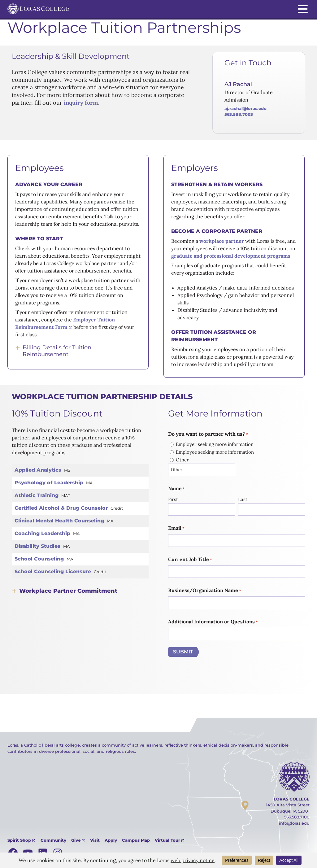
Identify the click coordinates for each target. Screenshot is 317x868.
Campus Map (136, 840)
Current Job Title (190, 560)
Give (76, 840)
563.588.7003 (239, 114)
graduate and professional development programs (231, 256)
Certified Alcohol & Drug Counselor (61, 508)
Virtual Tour (167, 840)
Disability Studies (37, 546)
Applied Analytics (38, 470)
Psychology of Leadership (49, 483)
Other (182, 460)
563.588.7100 (297, 817)
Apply (111, 840)
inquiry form (80, 103)
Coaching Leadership (42, 533)
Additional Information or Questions (213, 622)
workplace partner (222, 241)
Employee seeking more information (215, 452)
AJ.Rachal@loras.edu (245, 108)
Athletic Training (37, 495)
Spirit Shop (19, 840)
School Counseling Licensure (53, 571)
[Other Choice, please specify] (202, 470)
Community (53, 840)
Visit (95, 840)
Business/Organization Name (205, 591)
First (173, 499)
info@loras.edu (294, 823)
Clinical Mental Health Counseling (59, 521)
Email (176, 528)
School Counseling (39, 559)
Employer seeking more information (215, 444)
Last (243, 499)
